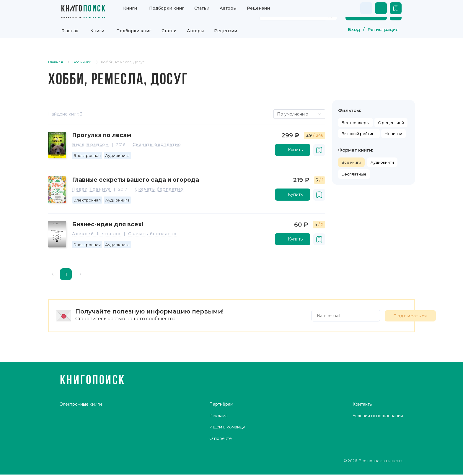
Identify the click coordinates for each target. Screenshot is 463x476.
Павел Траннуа (103, 191)
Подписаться (367, 313)
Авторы (195, 28)
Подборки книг (134, 28)
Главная (70, 28)
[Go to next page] (94, 272)
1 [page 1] (79, 272)
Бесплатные (341, 173)
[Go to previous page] (66, 272)
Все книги (338, 161)
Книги (97, 28)
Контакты (362, 429)
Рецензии (226, 28)
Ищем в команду (227, 452)
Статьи (169, 28)
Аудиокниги (369, 161)
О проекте (221, 464)
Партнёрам (221, 429)
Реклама (219, 441)
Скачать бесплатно (169, 147)
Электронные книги (81, 429)
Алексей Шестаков (108, 234)
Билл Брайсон (102, 147)
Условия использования (378, 441)
